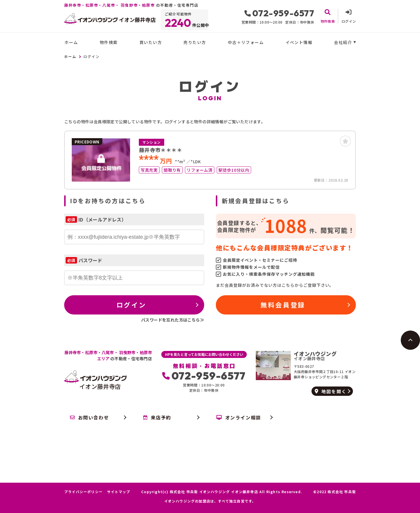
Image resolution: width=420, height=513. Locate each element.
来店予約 (157, 417)
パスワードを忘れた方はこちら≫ (173, 320)
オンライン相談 (239, 417)
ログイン (131, 305)
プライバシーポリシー (83, 492)
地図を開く (331, 391)
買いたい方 (151, 42)
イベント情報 (299, 42)
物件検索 (109, 42)
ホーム (71, 42)
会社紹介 (343, 42)
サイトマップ (119, 492)
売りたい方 (195, 42)
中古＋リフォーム (246, 42)
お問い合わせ (89, 417)
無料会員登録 (283, 305)
